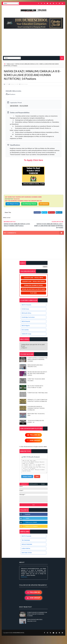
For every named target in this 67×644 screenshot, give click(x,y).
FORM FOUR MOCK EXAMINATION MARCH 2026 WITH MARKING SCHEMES (37, 359)
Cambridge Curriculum (28, 317)
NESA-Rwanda (26, 321)
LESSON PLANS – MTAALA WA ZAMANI (33, 281)
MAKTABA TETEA (27, 553)
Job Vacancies (44, 204)
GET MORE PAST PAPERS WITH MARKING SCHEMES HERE (23, 197)
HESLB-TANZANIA (27, 544)
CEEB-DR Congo (26, 334)
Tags (43, 484)
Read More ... (25, 577)
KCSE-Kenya (25, 309)
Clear (37, 476)
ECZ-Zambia (25, 330)
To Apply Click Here (33, 160)
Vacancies (17, 199)
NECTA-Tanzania (26, 305)
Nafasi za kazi (10, 64)
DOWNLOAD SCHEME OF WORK (33, 285)
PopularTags (34, 484)
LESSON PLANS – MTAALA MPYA (33, 278)
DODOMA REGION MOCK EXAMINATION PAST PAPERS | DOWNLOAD (36, 408)
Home (45, 447)
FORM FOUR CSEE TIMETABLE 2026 (37, 393)
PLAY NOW (33, 293)
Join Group (33, 441)
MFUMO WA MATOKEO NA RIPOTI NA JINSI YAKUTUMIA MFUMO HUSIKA (37, 373)
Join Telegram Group (13, 204)
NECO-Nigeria (26, 326)
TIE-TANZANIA (26, 540)
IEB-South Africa (26, 313)
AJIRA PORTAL (26, 548)
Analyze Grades (27, 476)
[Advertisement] (34, 43)
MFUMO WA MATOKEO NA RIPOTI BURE (34, 289)
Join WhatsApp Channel (29, 204)
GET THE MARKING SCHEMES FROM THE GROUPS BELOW (23, 201)
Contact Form (24, 484)
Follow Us (33, 435)
